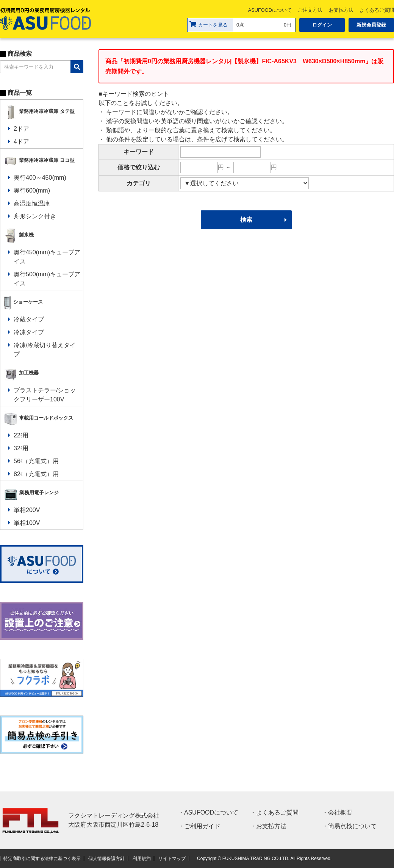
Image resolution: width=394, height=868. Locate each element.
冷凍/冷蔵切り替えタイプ (45, 350)
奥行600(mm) (32, 190)
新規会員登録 (371, 25)
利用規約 (142, 859)
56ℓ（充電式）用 (36, 461)
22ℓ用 (21, 435)
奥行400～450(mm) (40, 178)
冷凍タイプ (29, 332)
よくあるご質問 (277, 812)
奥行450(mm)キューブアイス (47, 257)
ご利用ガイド (202, 826)
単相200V (27, 510)
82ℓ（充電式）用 (36, 474)
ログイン (322, 25)
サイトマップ (172, 859)
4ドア (21, 142)
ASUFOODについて (270, 10)
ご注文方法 (310, 10)
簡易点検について (352, 826)
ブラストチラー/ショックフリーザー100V (45, 395)
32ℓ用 (21, 448)
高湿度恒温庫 (32, 203)
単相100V (27, 523)
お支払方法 (341, 10)
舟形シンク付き (35, 216)
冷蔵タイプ (29, 319)
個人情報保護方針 (106, 859)
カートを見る (209, 24)
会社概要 (340, 812)
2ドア (21, 129)
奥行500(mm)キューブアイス (47, 279)
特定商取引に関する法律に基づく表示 (42, 859)
